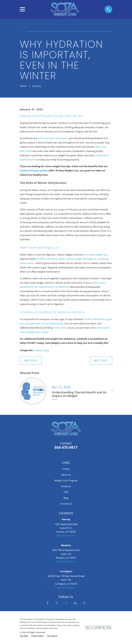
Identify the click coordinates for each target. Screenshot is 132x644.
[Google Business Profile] (75, 603)
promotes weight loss (96, 255)
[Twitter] (66, 603)
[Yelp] (84, 603)
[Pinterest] (57, 603)
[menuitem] (24, 636)
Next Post (101, 361)
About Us (66, 475)
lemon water (60, 328)
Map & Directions (66, 535)
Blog (66, 498)
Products (66, 486)
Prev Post (31, 361)
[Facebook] (48, 603)
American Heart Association (53, 138)
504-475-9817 (66, 447)
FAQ (66, 492)
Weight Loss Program (66, 480)
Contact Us (66, 504)
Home (66, 469)
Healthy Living (41, 350)
